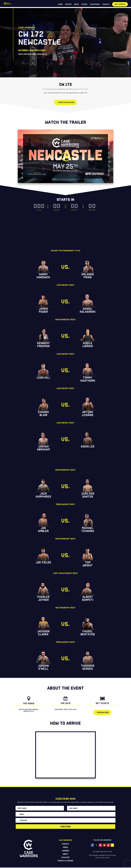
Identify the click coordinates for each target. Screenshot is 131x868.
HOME (60, 4)
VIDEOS (84, 4)
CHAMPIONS (95, 4)
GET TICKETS (120, 4)
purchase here (103, 713)
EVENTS (68, 4)
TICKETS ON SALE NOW (66, 103)
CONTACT (106, 4)
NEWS (77, 4)
